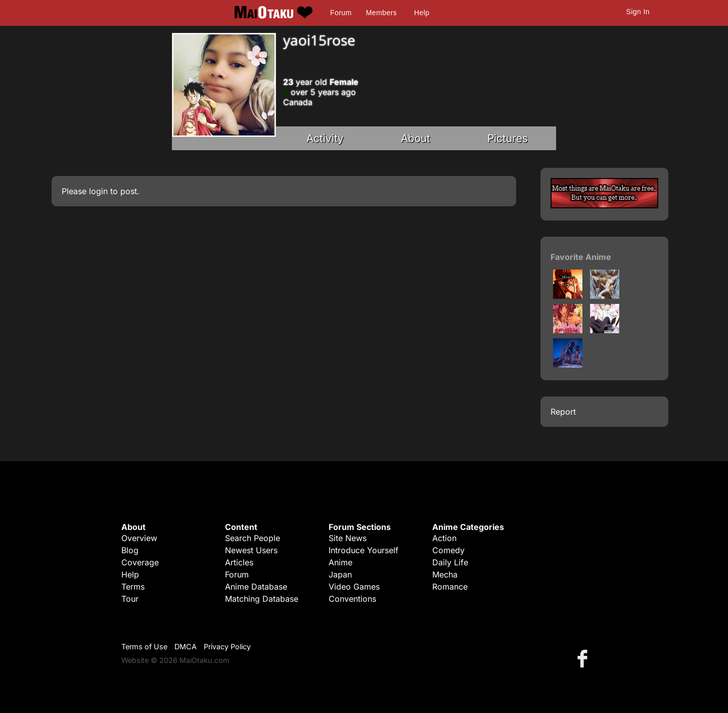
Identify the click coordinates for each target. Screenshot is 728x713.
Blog (130, 550)
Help (422, 13)
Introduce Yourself (363, 550)
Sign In (638, 12)
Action (444, 538)
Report (563, 412)
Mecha (445, 574)
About (416, 138)
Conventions (352, 599)
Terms (133, 587)
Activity (325, 138)
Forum (341, 13)
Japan (340, 574)
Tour (130, 599)
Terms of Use (144, 647)
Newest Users (251, 550)
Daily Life (450, 562)
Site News (348, 538)
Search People (253, 538)
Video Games (354, 587)
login (98, 191)
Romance (450, 587)
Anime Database (256, 587)
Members (381, 13)
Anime (340, 562)
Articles (239, 562)
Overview (139, 538)
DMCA (186, 647)
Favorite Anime (581, 257)
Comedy (448, 550)
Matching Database (262, 599)
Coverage (140, 562)
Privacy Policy (227, 647)
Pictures (508, 138)
